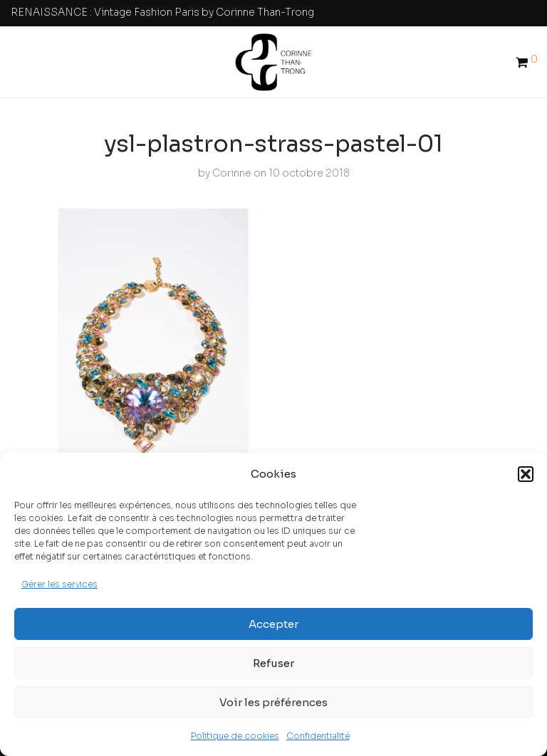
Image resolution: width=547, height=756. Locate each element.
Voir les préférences (273, 702)
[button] (526, 474)
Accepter (273, 624)
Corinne (232, 173)
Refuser (273, 663)
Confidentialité (318, 736)
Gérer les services (59, 584)
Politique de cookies (235, 736)
